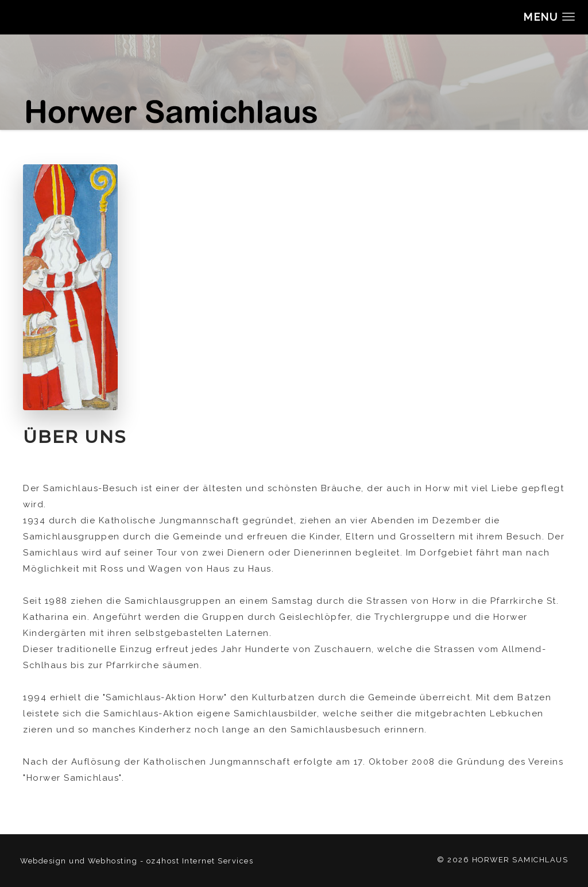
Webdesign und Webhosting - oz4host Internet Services (137, 861)
